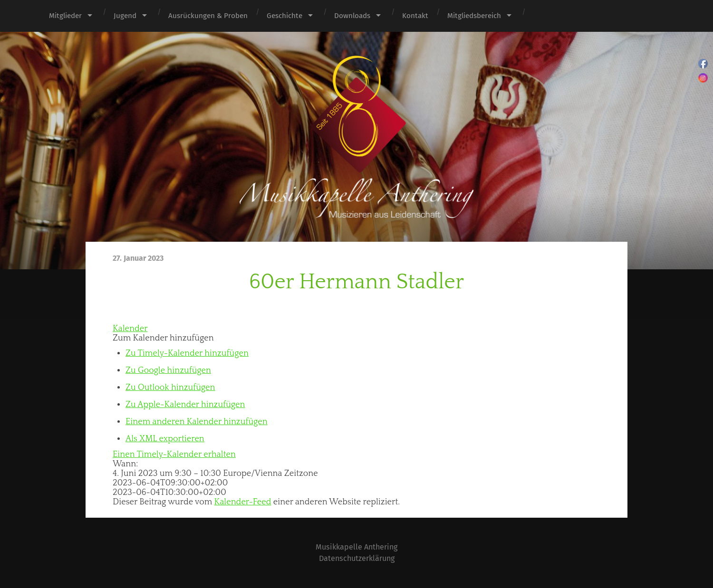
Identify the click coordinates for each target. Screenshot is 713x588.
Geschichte (284, 16)
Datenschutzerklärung (357, 558)
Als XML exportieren (165, 439)
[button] (163, 338)
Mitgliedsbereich (474, 16)
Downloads (352, 16)
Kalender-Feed (243, 502)
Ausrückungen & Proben (208, 16)
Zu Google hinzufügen (168, 370)
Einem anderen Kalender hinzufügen (197, 422)
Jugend (125, 16)
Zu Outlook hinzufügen (170, 388)
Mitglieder (65, 16)
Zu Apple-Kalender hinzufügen (185, 405)
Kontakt (415, 16)
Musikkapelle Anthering (356, 547)
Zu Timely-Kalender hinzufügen (187, 353)
